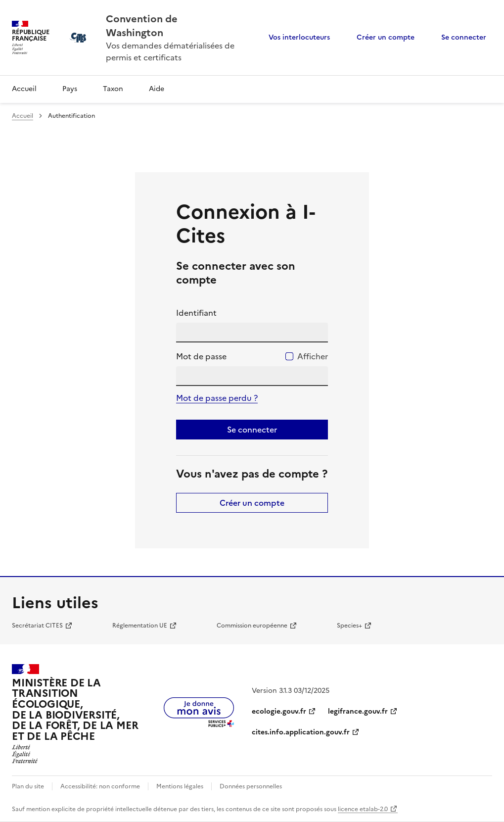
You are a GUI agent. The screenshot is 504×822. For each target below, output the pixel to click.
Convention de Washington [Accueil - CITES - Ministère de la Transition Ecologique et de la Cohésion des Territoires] (142, 26)
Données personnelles (251, 786)
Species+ (349, 626)
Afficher (313, 356)
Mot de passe (201, 356)
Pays (70, 89)
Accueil (24, 89)
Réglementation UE (140, 626)
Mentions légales (180, 786)
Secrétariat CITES (37, 626)
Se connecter (464, 37)
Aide (157, 89)
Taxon (113, 89)
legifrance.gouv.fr (358, 711)
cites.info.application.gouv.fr (301, 732)
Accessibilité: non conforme (100, 786)
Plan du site (28, 786)
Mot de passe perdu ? (217, 398)
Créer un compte (386, 37)
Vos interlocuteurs (299, 37)
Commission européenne (252, 626)
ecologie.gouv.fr (279, 711)
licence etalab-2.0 (363, 809)
